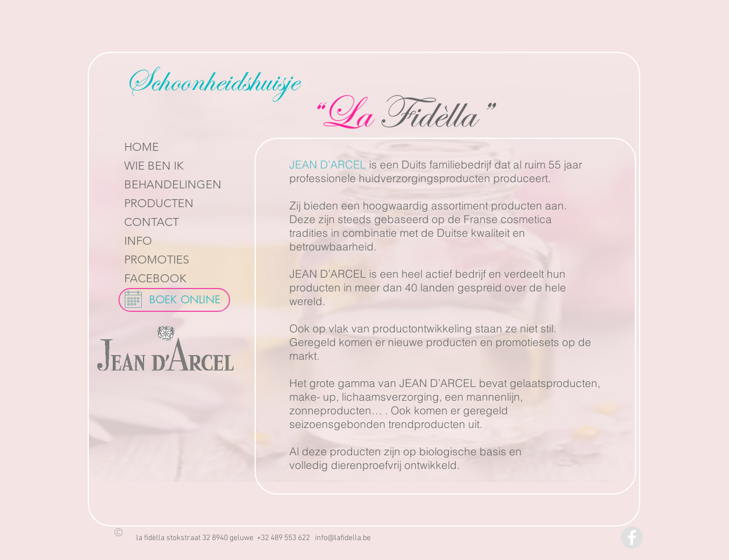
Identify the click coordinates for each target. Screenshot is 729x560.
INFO (138, 241)
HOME (142, 147)
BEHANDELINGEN (173, 184)
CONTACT (151, 222)
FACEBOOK (155, 278)
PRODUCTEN (159, 203)
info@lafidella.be (343, 538)
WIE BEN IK (154, 166)
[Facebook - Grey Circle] (632, 538)
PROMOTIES (157, 260)
